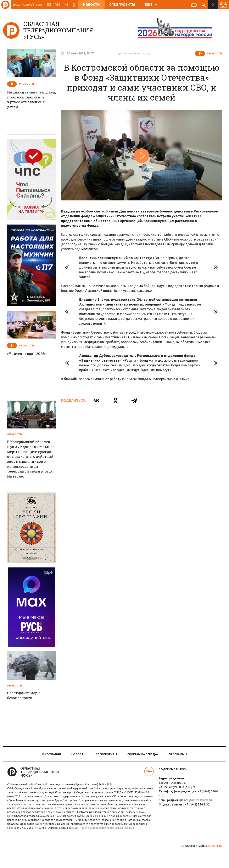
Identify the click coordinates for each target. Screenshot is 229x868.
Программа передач (143, 763)
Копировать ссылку (138, 53)
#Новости (211, 53)
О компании (51, 763)
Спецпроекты (122, 5)
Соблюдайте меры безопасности (29, 705)
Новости (91, 5)
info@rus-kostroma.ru (196, 809)
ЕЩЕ (151, 5)
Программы (178, 763)
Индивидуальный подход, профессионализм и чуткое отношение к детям (31, 103)
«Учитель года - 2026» (31, 354)
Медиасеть (210, 863)
